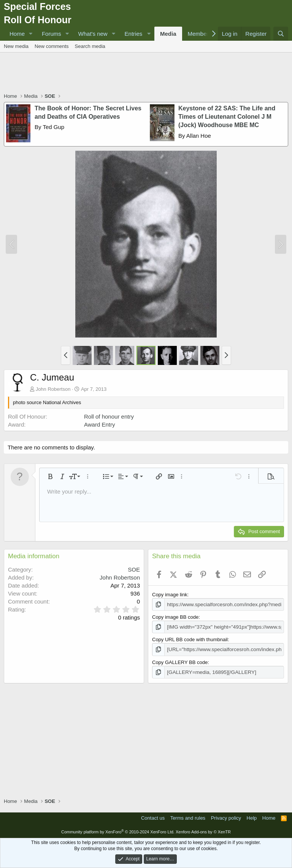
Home (17, 34)
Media (168, 34)
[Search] (281, 34)
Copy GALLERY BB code (180, 661)
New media (16, 46)
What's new (93, 34)
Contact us (153, 817)
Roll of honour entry (109, 416)
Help (252, 817)
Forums (52, 34)
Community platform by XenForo (118, 831)
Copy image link (170, 595)
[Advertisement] (146, 73)
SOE (134, 569)
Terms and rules (188, 817)
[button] (31, 34)
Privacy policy (226, 817)
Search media (90, 46)
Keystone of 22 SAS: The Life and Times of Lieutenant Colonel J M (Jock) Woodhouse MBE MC (227, 117)
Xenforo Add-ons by (203, 831)
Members (200, 34)
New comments (52, 46)
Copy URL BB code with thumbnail (190, 639)
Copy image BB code (175, 617)
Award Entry (99, 424)
